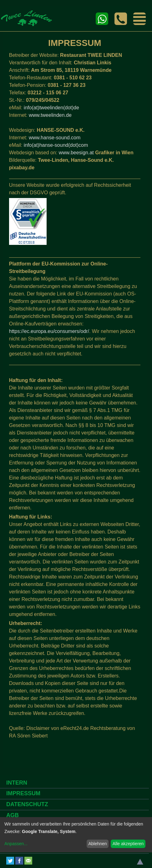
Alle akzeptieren (128, 844)
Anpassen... (16, 844)
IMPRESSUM (23, 793)
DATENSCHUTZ (27, 804)
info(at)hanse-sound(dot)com (56, 145)
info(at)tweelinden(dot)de (51, 108)
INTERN (17, 783)
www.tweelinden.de (50, 115)
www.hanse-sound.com (55, 138)
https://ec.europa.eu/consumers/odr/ (49, 331)
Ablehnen (97, 844)
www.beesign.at (76, 153)
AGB (13, 815)
